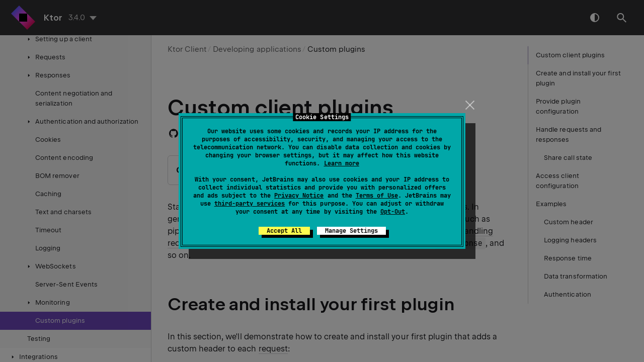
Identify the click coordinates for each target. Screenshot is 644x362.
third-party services (250, 204)
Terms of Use (377, 196)
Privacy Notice (299, 196)
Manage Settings (351, 231)
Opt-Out (393, 212)
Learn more (342, 163)
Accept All (284, 231)
